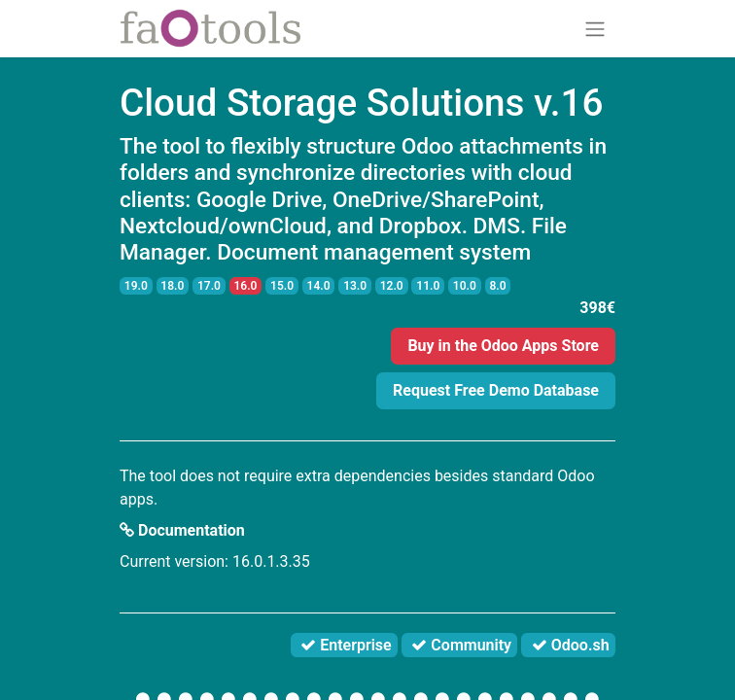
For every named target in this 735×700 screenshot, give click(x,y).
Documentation (182, 530)
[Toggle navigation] (595, 29)
